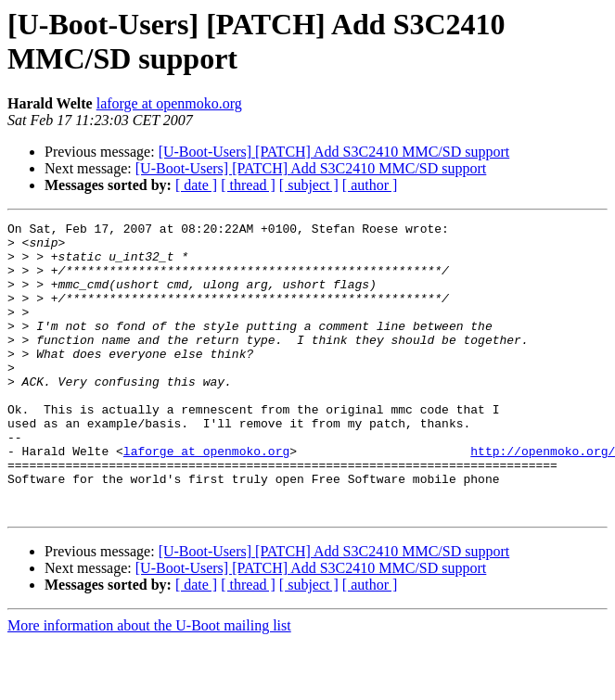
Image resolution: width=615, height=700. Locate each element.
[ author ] (370, 185)
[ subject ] (309, 185)
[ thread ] (248, 185)
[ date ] (196, 185)
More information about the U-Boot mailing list (149, 684)
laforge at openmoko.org (169, 103)
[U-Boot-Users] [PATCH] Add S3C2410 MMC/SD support (334, 152)
